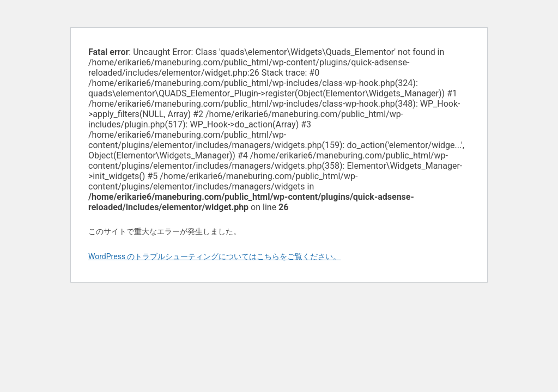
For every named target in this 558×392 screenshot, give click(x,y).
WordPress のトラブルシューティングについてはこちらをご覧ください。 (215, 256)
